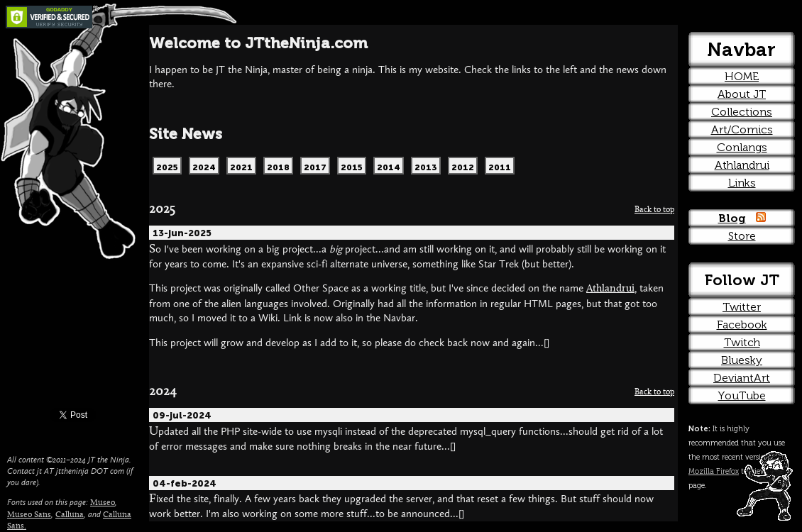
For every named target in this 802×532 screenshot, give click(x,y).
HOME (742, 76)
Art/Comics (742, 129)
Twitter (742, 307)
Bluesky (742, 360)
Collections (742, 112)
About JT (742, 94)
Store (742, 236)
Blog (732, 218)
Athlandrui (610, 289)
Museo (103, 503)
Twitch (742, 342)
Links (742, 183)
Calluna (70, 515)
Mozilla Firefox (714, 471)
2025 (162, 210)
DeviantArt (742, 378)
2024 (163, 392)
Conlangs (742, 147)
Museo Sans (29, 515)
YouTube (742, 395)
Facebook (742, 325)
